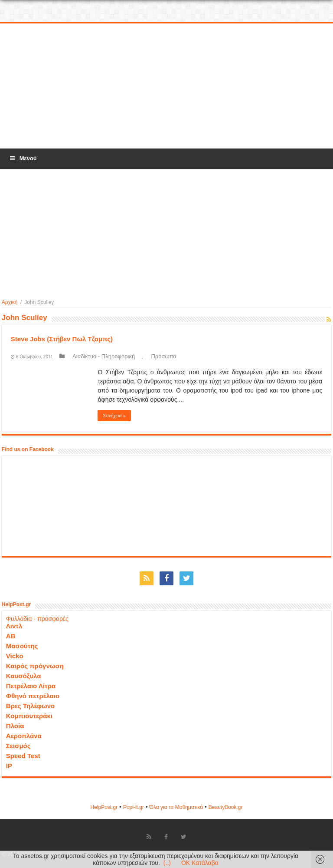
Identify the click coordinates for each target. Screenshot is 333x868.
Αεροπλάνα (24, 736)
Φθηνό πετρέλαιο (33, 696)
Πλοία (15, 726)
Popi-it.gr (134, 807)
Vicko (15, 656)
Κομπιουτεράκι (29, 716)
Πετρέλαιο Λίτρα (31, 686)
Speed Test (23, 756)
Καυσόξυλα (24, 676)
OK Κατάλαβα (200, 863)
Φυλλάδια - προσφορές (37, 619)
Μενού (23, 158)
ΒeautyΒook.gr (226, 807)
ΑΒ (11, 636)
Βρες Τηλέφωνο (30, 706)
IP (9, 766)
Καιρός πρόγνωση (35, 666)
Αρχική (10, 302)
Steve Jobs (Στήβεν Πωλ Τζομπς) (62, 339)
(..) (167, 863)
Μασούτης (22, 646)
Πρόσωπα (163, 356)
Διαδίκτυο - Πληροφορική (104, 356)
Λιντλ (14, 626)
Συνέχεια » (114, 416)
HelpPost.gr (104, 807)
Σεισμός (18, 746)
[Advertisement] (166, 86)
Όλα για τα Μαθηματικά (176, 807)
